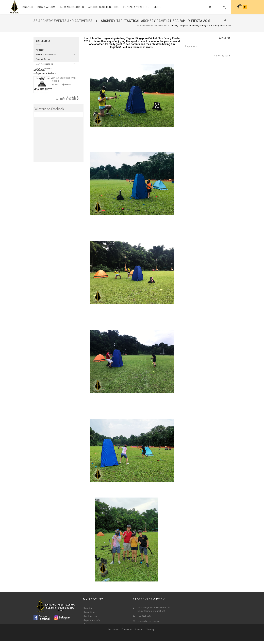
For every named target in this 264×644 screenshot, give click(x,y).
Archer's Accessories (103, 7)
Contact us (127, 634)
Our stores (113, 634)
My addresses (90, 615)
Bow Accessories (72, 7)
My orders (88, 607)
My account (93, 599)
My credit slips (90, 611)
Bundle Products (44, 69)
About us (139, 634)
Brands (28, 7)
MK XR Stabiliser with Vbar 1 (64, 101)
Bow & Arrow (46, 7)
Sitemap (150, 634)
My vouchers (89, 623)
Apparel (40, 50)
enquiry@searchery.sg (149, 620)
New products (43, 128)
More (157, 7)
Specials (39, 92)
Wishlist (225, 38)
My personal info (91, 619)
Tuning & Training (136, 7)
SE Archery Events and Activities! (63, 21)
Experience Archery (46, 73)
